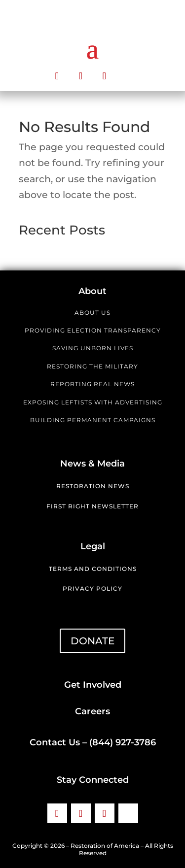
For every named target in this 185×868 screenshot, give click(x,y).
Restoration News (93, 486)
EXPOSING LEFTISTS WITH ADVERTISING (93, 402)
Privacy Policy (92, 588)
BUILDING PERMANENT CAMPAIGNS (93, 420)
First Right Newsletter (92, 506)
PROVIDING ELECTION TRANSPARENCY (93, 330)
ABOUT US (92, 313)
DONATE (92, 641)
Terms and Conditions (93, 569)
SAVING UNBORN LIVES (93, 348)
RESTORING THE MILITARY (92, 366)
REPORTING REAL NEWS (92, 384)
